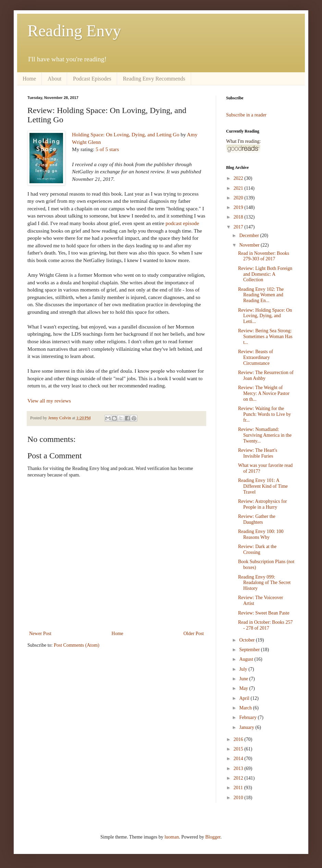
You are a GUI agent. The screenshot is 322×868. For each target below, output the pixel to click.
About (54, 79)
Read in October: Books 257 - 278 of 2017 (265, 625)
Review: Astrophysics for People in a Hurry (262, 504)
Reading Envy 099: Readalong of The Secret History (264, 583)
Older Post (194, 634)
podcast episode (182, 223)
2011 (239, 788)
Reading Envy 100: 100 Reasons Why (261, 534)
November (250, 245)
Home (29, 79)
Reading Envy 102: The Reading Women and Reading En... (261, 295)
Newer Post (40, 634)
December (250, 235)
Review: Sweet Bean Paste (264, 613)
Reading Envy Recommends (154, 79)
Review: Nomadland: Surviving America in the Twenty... (265, 435)
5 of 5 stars (107, 149)
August (247, 659)
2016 (239, 739)
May (244, 688)
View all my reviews (49, 401)
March (246, 708)
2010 (239, 798)
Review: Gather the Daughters (257, 519)
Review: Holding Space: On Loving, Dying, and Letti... (265, 316)
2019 (239, 207)
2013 (239, 768)
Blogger (213, 837)
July (244, 669)
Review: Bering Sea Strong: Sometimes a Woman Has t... (265, 337)
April (245, 698)
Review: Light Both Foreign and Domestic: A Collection (265, 274)
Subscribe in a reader (246, 115)
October (247, 640)
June (244, 679)
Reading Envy (74, 31)
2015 (239, 749)
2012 (239, 778)
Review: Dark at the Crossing (257, 549)
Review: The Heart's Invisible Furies (258, 453)
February (248, 717)
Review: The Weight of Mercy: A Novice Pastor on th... (264, 393)
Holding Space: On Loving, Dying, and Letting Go (126, 134)
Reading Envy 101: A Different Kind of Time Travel (263, 486)
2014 (239, 759)
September (250, 650)
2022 (239, 178)
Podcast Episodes (92, 79)
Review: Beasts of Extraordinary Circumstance (256, 357)
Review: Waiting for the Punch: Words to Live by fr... (264, 414)
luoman (172, 837)
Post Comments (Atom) (77, 645)
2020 (239, 198)
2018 (239, 217)
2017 (239, 227)
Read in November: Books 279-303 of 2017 (264, 256)
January (247, 727)
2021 (239, 188)
